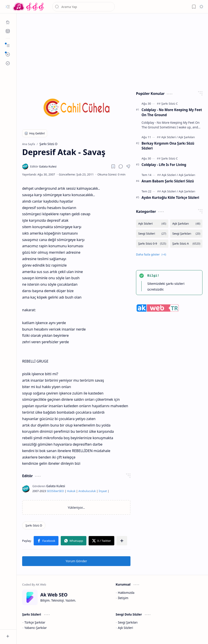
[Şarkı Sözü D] (34, 525)
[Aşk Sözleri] (169, 137)
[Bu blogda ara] (84, 7)
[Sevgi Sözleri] (152, 234)
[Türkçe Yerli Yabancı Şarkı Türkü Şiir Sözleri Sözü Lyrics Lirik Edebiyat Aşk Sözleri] (29, 7)
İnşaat (103, 491)
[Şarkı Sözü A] (186, 244)
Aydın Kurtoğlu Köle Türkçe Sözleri (170, 197)
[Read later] (113, 166)
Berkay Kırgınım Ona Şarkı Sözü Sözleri (168, 146)
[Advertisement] (112, 51)
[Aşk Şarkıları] (187, 137)
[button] (8, 7)
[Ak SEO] (8, 31)
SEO (49, 491)
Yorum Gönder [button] (76, 561)
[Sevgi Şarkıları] (186, 234)
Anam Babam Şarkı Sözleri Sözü (168, 181)
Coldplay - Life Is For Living (164, 165)
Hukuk (71, 491)
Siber (55, 491)
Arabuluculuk (87, 491)
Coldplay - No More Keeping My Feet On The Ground (172, 112)
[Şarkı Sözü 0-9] (152, 244)
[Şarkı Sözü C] (169, 104)
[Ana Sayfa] (8, 22)
